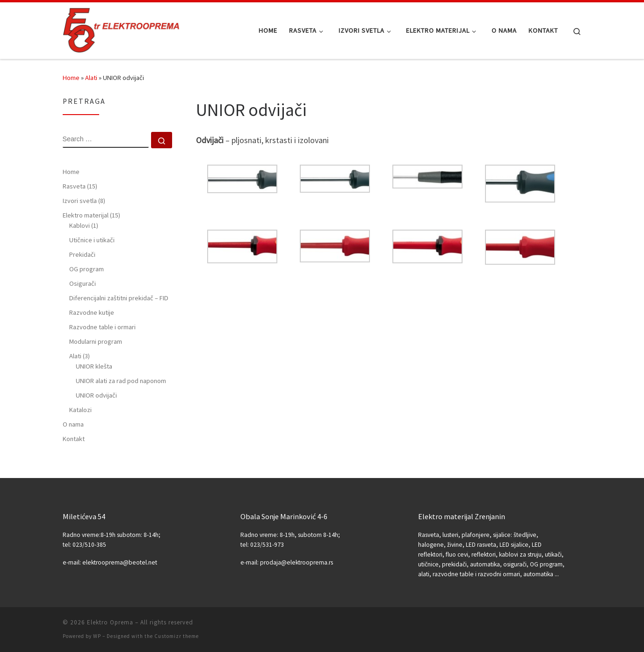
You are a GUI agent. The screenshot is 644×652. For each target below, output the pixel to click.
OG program (87, 269)
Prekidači (82, 254)
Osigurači (83, 283)
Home (71, 78)
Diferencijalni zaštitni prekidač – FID (119, 298)
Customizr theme (177, 636)
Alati (91, 78)
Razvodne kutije (92, 312)
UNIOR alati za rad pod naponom (121, 381)
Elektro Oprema (110, 622)
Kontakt (74, 439)
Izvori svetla (84, 201)
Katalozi (80, 410)
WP (97, 636)
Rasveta (80, 186)
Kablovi (84, 225)
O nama (73, 424)
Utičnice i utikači (92, 240)
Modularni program (96, 341)
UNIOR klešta (94, 366)
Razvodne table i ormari (102, 327)
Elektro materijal (91, 215)
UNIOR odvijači (96, 395)
